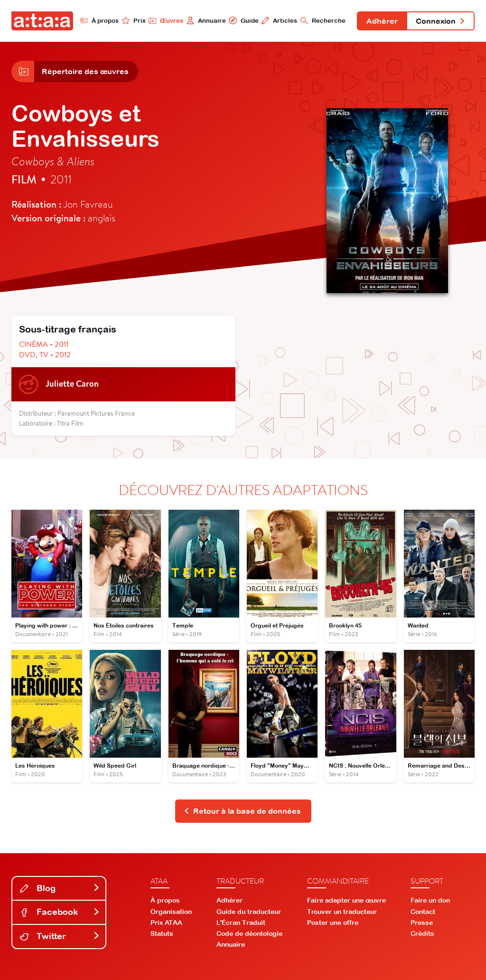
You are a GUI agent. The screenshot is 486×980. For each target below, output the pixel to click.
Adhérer (382, 21)
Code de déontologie (249, 933)
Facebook (60, 912)
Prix (134, 20)
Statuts (162, 933)
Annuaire (206, 20)
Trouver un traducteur (342, 912)
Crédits (422, 933)
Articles (279, 20)
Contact (423, 912)
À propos (99, 20)
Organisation (171, 912)
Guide (243, 20)
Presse (422, 923)
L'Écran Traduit (241, 923)
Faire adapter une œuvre (346, 900)
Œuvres (166, 20)
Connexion (440, 21)
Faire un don (430, 900)
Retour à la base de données (242, 811)
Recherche (323, 20)
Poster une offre (333, 923)
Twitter (60, 936)
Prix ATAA (166, 923)
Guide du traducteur (249, 912)
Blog (60, 888)
